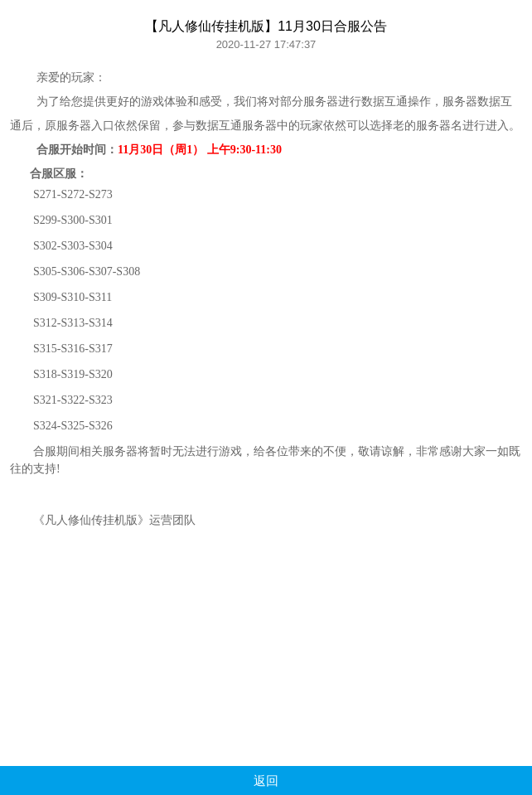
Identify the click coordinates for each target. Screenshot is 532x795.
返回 (266, 780)
